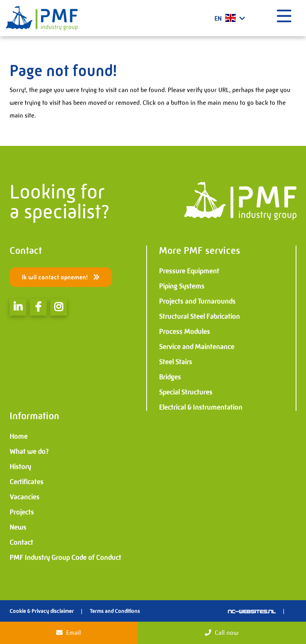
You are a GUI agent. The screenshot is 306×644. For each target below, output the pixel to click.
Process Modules (184, 332)
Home (19, 436)
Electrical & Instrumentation (201, 407)
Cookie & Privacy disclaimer (42, 611)
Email (69, 633)
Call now (222, 633)
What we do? (29, 452)
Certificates (26, 482)
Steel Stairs (176, 362)
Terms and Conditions (115, 611)
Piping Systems (182, 286)
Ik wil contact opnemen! (61, 277)
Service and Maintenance (197, 347)
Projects (22, 512)
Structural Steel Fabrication (199, 316)
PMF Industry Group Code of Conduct (65, 558)
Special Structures (186, 392)
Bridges (170, 377)
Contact (21, 542)
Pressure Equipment (189, 271)
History (20, 467)
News (18, 527)
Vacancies (25, 497)
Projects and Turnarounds (197, 301)
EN (230, 18)
